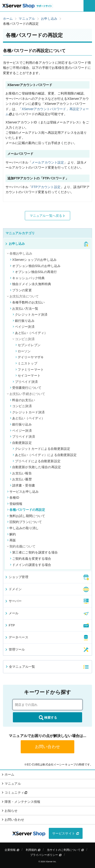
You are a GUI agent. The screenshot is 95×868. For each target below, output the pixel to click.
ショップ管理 (16, 577)
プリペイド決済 (25, 382)
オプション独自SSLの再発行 (35, 272)
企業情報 (12, 850)
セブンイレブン (28, 345)
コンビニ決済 (21, 406)
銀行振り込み (24, 321)
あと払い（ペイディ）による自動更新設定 (45, 455)
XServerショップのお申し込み (33, 260)
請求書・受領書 (22, 485)
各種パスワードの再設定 (26, 510)
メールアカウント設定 (48, 162)
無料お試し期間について (26, 516)
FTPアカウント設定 (46, 187)
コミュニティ (16, 793)
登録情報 (15, 504)
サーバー (13, 601)
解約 (12, 534)
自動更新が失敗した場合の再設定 (35, 467)
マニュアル (13, 784)
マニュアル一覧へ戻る (48, 216)
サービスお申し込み (23, 492)
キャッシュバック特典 (27, 278)
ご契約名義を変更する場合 (31, 559)
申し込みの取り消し (23, 528)
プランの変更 (21, 290)
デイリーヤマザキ (30, 357)
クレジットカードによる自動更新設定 (41, 449)
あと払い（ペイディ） (30, 333)
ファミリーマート (30, 370)
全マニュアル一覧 (20, 667)
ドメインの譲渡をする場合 (31, 565)
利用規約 (33, 850)
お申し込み (15, 244)
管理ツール (15, 649)
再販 (12, 540)
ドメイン (13, 589)
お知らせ (11, 811)
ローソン (23, 351)
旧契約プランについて (24, 522)
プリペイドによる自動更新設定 (37, 461)
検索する (48, 718)
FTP (10, 625)
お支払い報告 (21, 473)
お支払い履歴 (21, 479)
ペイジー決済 (24, 327)
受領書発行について (26, 388)
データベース (16, 637)
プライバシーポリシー (46, 855)
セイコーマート (28, 376)
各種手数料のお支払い (27, 302)
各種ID (13, 498)
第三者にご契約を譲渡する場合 (34, 552)
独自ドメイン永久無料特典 (31, 284)
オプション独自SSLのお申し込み (35, 266)
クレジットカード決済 (30, 314)
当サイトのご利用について (65, 850)
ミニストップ (26, 363)
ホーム (9, 774)
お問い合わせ (47, 747)
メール (12, 613)
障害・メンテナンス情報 (23, 802)
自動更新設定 (21, 443)
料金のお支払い (22, 400)
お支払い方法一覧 (24, 309)
